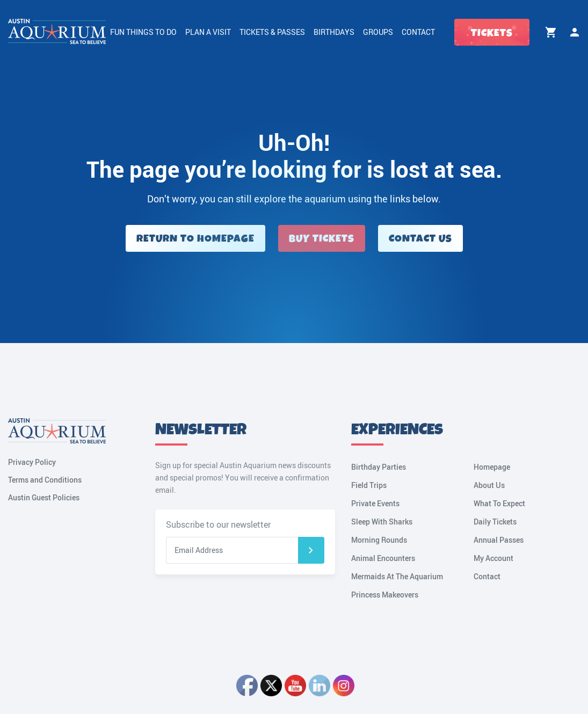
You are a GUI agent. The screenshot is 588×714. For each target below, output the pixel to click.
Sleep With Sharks (382, 522)
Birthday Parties (379, 467)
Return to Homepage (195, 239)
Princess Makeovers (385, 595)
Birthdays (334, 32)
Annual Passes (499, 540)
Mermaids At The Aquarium (397, 576)
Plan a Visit (208, 32)
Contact (418, 32)
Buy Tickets (322, 239)
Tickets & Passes (272, 32)
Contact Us (420, 239)
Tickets (492, 33)
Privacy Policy (32, 462)
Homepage (492, 467)
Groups (378, 32)
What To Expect (499, 503)
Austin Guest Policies (44, 497)
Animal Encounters (383, 558)
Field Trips (369, 485)
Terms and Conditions (45, 480)
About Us (489, 485)
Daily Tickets (495, 522)
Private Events (375, 503)
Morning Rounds (379, 540)
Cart (551, 32)
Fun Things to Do (143, 32)
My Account (575, 32)
